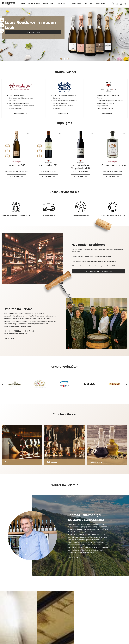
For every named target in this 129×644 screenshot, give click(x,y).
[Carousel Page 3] (68, 59)
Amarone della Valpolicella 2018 (81, 167)
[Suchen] (113, 4)
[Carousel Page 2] (64, 59)
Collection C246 (16, 165)
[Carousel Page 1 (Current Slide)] (61, 59)
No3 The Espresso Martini (113, 165)
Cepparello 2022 (48, 165)
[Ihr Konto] (121, 4)
